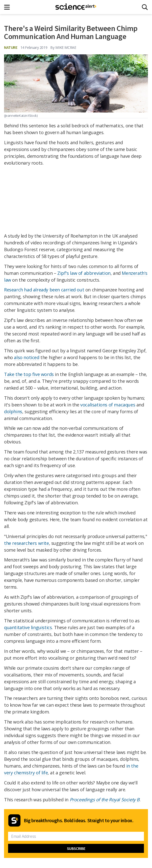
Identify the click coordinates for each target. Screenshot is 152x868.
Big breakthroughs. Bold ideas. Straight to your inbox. (79, 820)
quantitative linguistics (28, 627)
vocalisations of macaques (108, 405)
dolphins (13, 411)
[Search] (145, 7)
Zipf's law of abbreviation (84, 273)
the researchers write (27, 543)
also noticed (27, 357)
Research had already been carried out (44, 290)
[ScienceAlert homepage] (76, 7)
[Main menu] (8, 7)
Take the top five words (29, 374)
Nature (11, 47)
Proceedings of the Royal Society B (105, 800)
